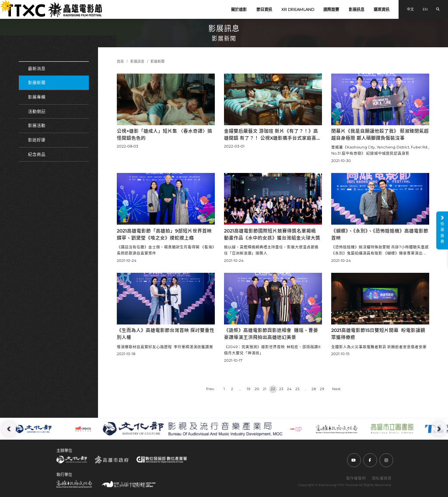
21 (265, 389)
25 (297, 389)
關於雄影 (239, 9)
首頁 (120, 61)
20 (257, 389)
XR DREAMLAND (298, 9)
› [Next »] (336, 389)
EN (425, 9)
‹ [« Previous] (210, 389)
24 (289, 389)
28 (314, 389)
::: (3, 4)
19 (248, 389)
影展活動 (37, 125)
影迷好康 (37, 140)
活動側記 (37, 111)
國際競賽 (331, 9)
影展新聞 (37, 83)
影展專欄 (37, 97)
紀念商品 (37, 154)
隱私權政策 (382, 478)
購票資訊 (381, 9)
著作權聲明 (356, 478)
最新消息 (37, 69)
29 (322, 389)
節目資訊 (264, 9)
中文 (410, 9)
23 (281, 389)
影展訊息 (357, 9)
